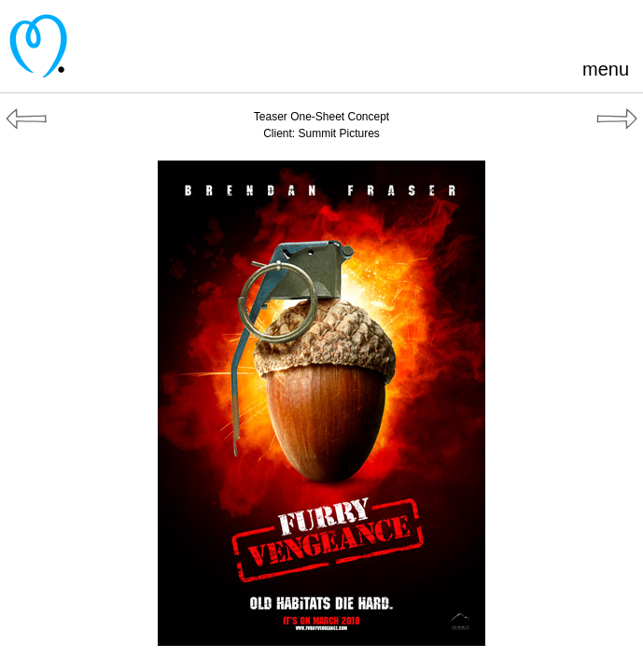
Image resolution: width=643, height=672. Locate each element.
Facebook (527, 28)
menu (606, 69)
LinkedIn (588, 28)
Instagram (619, 28)
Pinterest (496, 28)
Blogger (558, 28)
